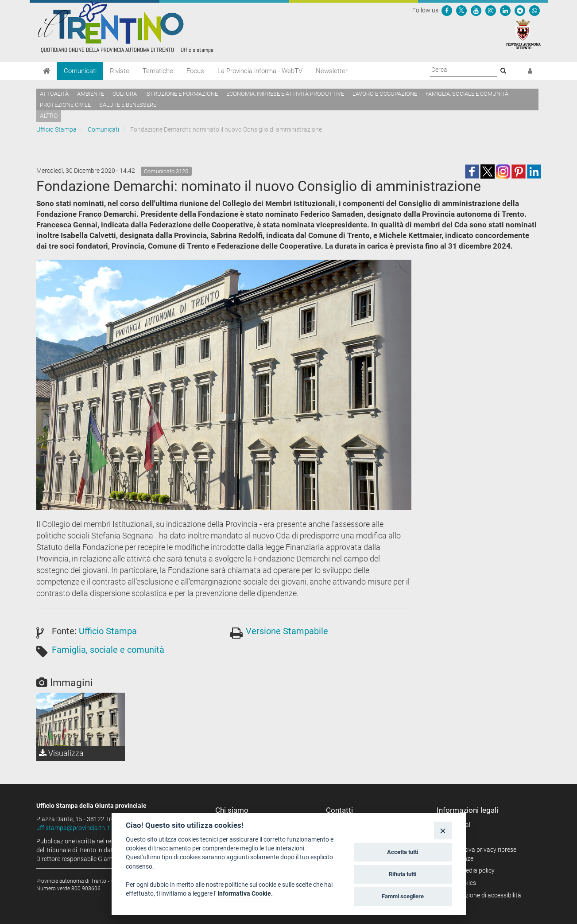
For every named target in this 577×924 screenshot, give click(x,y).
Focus (195, 71)
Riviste (120, 71)
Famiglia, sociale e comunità (467, 94)
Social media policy (469, 870)
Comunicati (80, 71)
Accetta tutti (403, 852)
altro (49, 116)
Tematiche (158, 71)
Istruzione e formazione (182, 94)
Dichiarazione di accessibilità (482, 895)
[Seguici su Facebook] (447, 10)
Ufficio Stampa (56, 129)
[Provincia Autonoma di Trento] (523, 34)
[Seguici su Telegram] (520, 10)
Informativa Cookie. (245, 893)
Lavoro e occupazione (385, 94)
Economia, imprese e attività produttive (285, 94)
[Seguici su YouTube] (476, 10)
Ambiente (91, 94)
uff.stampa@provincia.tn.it (73, 828)
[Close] (443, 830)
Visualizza (61, 753)
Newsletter (332, 71)
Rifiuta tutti (403, 874)
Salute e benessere (128, 105)
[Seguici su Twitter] (461, 10)
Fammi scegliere (403, 896)
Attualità (54, 94)
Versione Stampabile (287, 631)
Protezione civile (65, 105)
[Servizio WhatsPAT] (534, 10)
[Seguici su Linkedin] (505, 10)
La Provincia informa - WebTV (260, 71)
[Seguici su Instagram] (491, 10)
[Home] (47, 71)
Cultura (125, 94)
